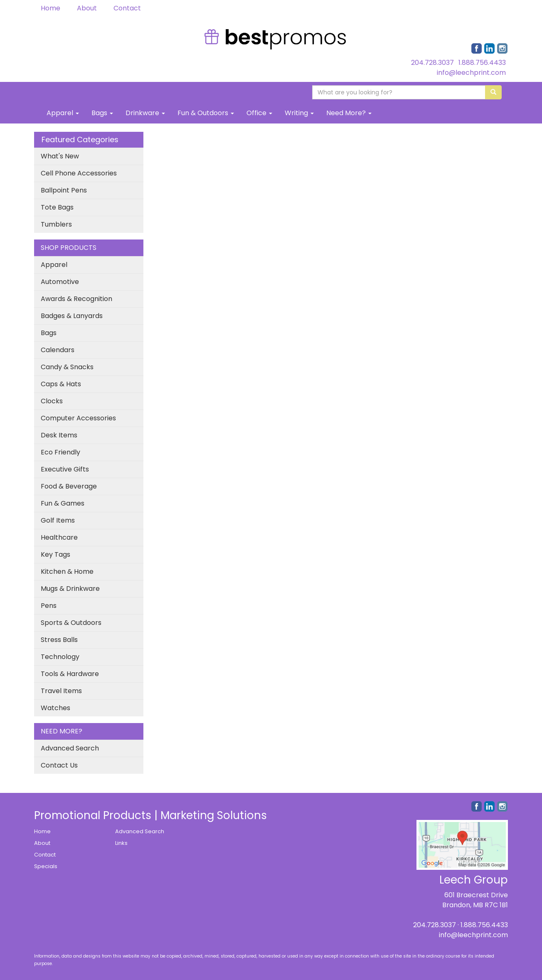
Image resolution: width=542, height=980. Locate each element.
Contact (127, 8)
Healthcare (59, 537)
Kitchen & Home (67, 571)
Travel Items (61, 691)
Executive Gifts (65, 469)
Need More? (349, 113)
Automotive (60, 282)
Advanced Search (70, 748)
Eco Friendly (60, 452)
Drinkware (145, 113)
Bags (102, 113)
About (87, 8)
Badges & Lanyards (72, 316)
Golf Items (58, 520)
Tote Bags (57, 207)
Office (259, 113)
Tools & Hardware (70, 674)
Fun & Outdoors (206, 113)
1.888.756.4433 (482, 63)
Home (51, 8)
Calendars (58, 350)
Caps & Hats (61, 384)
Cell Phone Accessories (79, 173)
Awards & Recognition (76, 299)
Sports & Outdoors (71, 623)
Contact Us (59, 765)
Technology (60, 657)
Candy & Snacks (67, 367)
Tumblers (56, 224)
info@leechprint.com (471, 73)
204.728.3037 (432, 63)
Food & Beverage (69, 486)
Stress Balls (59, 640)
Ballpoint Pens (64, 190)
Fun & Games (63, 503)
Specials (46, 866)
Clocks (52, 401)
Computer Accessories (78, 418)
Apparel (63, 113)
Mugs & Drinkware (70, 589)
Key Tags (55, 554)
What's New (60, 156)
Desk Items (59, 435)
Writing (299, 113)
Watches (55, 708)
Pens (49, 606)
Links (121, 843)
